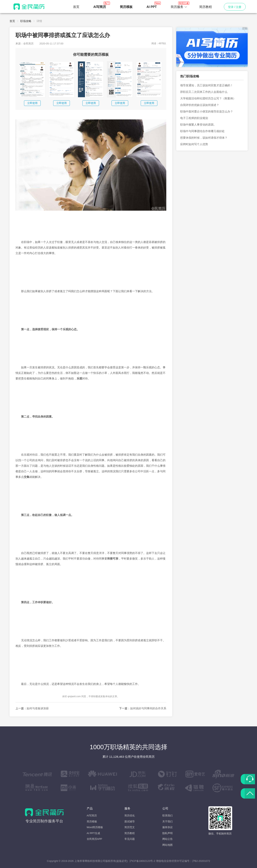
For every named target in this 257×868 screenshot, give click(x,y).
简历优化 (130, 816)
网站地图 (167, 845)
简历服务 (179, 6)
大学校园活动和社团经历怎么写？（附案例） (208, 98)
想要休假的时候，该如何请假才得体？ (204, 138)
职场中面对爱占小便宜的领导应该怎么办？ (207, 111)
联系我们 (167, 816)
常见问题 (130, 839)
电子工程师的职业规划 (194, 118)
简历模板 (92, 821)
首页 (76, 7)
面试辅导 (130, 821)
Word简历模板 (95, 827)
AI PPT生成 (93, 833)
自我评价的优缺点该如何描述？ (200, 105)
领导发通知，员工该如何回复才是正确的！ (207, 85)
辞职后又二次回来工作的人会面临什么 (204, 92)
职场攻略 (26, 21)
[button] (179, 7)
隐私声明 (167, 833)
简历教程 (206, 7)
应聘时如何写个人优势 (194, 144)
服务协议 (167, 827)
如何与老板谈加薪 (38, 708)
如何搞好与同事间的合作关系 (148, 708)
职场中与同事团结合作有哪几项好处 (202, 131)
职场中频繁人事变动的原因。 (198, 125)
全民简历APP (94, 839)
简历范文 (130, 827)
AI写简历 (92, 816)
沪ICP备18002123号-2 (142, 861)
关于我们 (167, 821)
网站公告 (167, 839)
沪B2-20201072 (201, 861)
